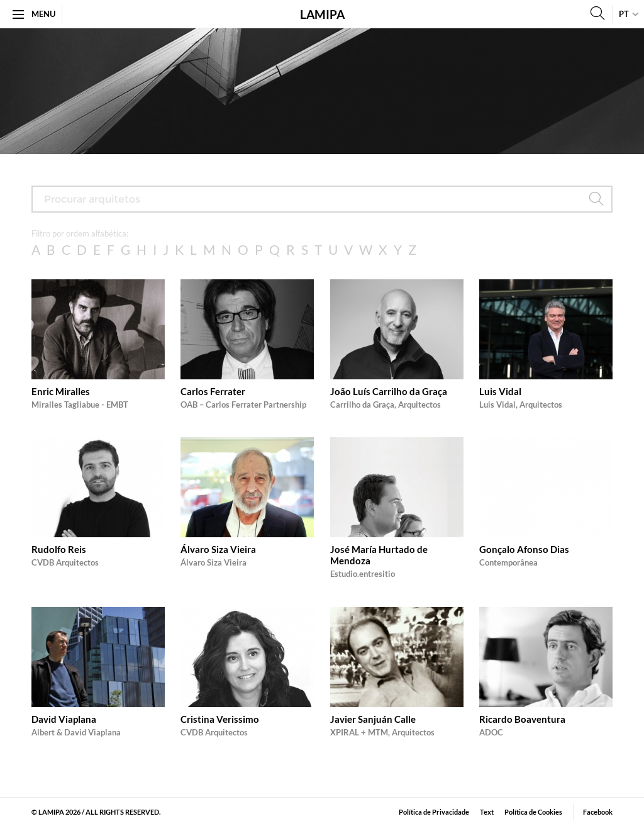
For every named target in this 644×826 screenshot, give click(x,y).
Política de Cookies (533, 812)
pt (624, 14)
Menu (34, 14)
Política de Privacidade (434, 812)
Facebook (598, 812)
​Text (487, 812)
